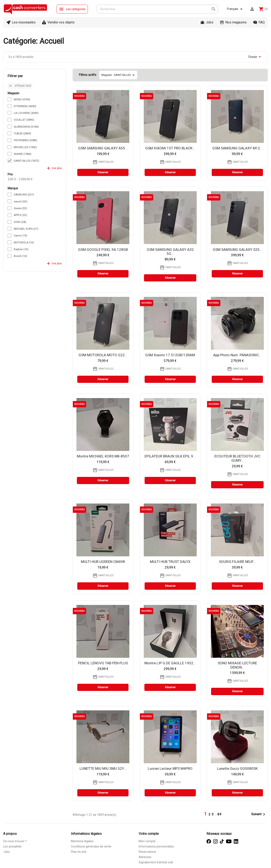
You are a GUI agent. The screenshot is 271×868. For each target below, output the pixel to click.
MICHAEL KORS (26, 229)
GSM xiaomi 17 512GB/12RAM (170, 355)
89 (220, 814)
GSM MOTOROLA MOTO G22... (103, 355)
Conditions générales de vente (91, 846)
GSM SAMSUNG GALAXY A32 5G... (170, 252)
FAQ (262, 22)
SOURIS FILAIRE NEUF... (237, 562)
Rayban (21, 249)
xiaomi (21, 201)
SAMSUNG (24, 194)
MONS (22, 99)
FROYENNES (26, 140)
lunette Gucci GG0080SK (237, 768)
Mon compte (147, 841)
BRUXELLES (25, 147)
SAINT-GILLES (26, 161)
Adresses (145, 857)
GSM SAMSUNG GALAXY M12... (237, 148)
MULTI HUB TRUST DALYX (170, 562)
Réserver (103, 172)
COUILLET (24, 120)
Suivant (259, 814)
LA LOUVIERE (26, 113)
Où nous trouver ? (15, 841)
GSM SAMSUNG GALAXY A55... (103, 148)
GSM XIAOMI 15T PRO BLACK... (170, 148)
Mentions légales (82, 841)
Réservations (147, 852)
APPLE (20, 215)
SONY (20, 222)
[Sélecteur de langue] (235, 9)
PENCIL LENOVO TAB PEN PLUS (103, 663)
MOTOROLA (24, 242)
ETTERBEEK (25, 106)
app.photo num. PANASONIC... (237, 355)
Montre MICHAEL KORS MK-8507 (103, 456)
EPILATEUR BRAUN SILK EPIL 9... (170, 456)
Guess (20, 208)
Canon (20, 235)
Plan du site (79, 852)
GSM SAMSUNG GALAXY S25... (237, 250)
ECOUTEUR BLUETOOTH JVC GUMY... (237, 458)
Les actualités (12, 846)
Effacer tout (20, 86)
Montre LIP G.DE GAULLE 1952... (170, 663)
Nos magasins (236, 22)
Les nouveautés (24, 22)
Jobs (210, 22)
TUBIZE (22, 133)
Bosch (20, 256)
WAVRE (23, 154)
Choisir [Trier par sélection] (255, 57)
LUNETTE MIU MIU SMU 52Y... (103, 768)
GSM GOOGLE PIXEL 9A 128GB (103, 250)
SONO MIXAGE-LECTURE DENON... (237, 665)
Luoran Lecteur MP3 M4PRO (170, 768)
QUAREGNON (26, 127)
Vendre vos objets (61, 22)
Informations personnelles (156, 846)
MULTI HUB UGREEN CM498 (103, 562)
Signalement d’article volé (156, 862)
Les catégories (72, 9)
